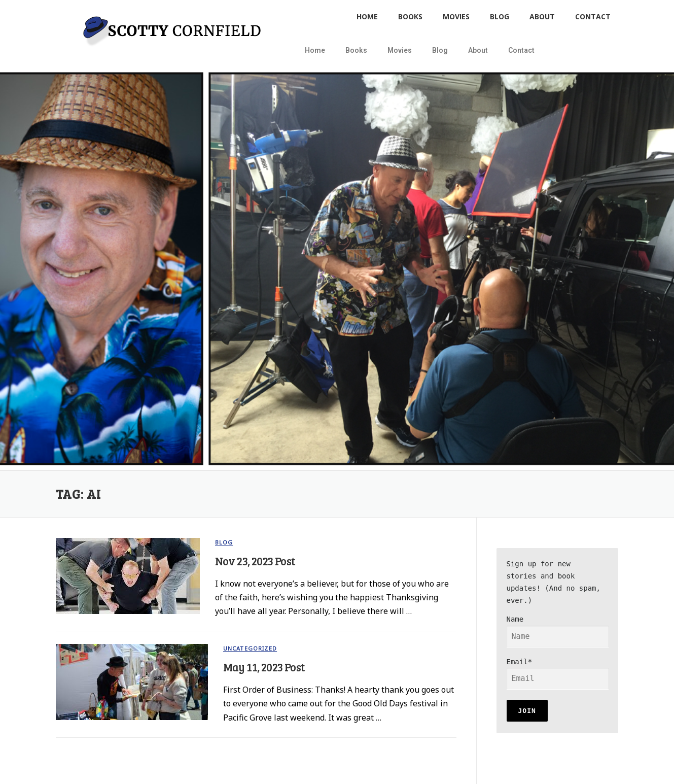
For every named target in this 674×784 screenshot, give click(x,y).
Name (558, 631)
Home (367, 16)
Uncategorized (250, 648)
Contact (593, 16)
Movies (456, 16)
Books (410, 16)
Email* (558, 674)
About (542, 16)
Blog (500, 16)
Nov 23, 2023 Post (255, 561)
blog (224, 542)
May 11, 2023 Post (264, 667)
